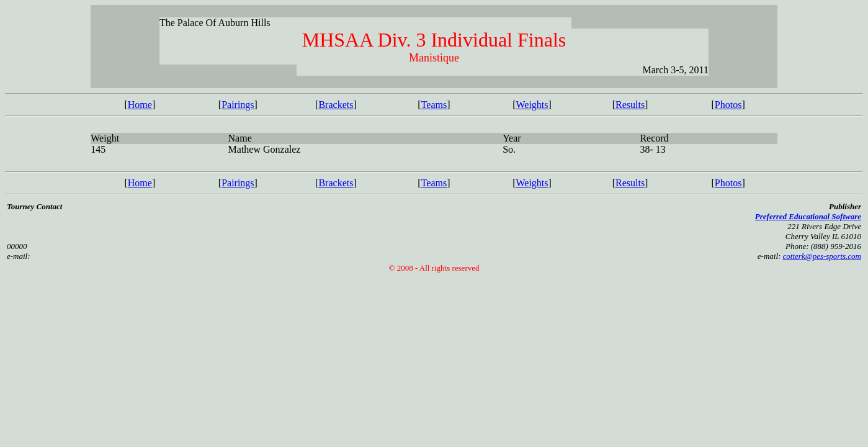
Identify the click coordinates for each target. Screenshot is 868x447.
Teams (434, 105)
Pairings (238, 105)
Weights (532, 105)
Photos (728, 105)
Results (630, 105)
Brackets (336, 105)
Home (140, 105)
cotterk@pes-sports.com (822, 256)
